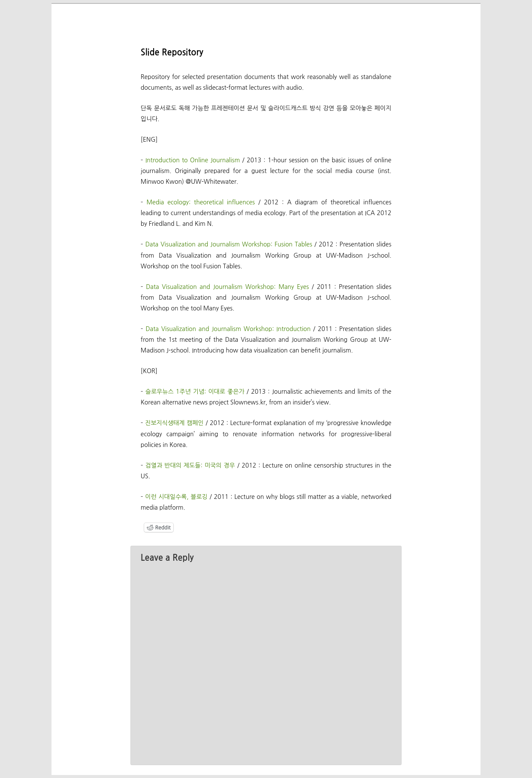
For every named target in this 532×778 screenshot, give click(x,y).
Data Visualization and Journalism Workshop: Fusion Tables (229, 244)
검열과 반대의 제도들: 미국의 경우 (190, 465)
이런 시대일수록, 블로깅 (176, 497)
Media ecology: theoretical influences (201, 202)
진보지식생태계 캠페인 (174, 423)
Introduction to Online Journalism (193, 160)
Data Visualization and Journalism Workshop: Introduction (228, 329)
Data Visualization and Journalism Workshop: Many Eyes (227, 287)
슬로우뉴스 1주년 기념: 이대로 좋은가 (195, 392)
